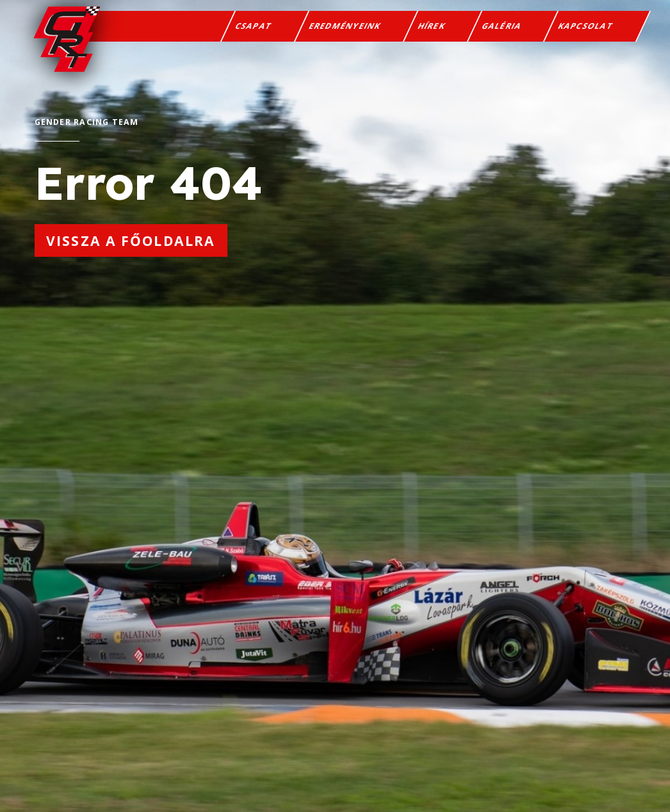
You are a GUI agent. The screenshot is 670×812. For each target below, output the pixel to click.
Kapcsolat (586, 28)
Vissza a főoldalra (131, 240)
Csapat (254, 28)
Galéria (502, 28)
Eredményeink (345, 28)
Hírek (432, 28)
